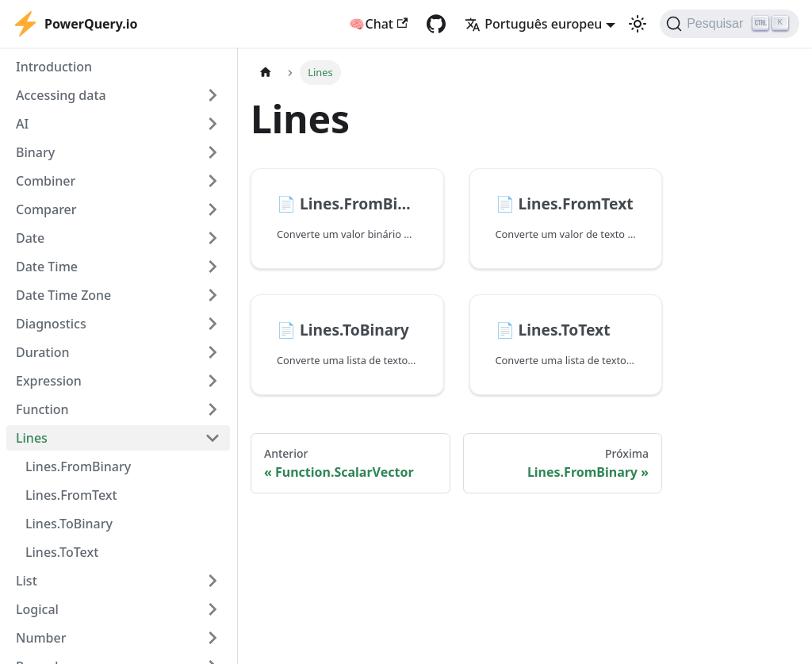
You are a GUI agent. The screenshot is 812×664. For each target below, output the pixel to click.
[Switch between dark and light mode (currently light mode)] (638, 24)
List (27, 581)
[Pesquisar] (730, 24)
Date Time (47, 267)
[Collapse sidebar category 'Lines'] (213, 438)
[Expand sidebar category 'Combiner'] (213, 181)
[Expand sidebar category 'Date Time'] (213, 267)
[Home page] (266, 73)
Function (42, 409)
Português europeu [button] (533, 24)
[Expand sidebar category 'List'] (213, 581)
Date (30, 238)
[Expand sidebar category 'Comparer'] (213, 209)
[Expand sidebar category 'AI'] (213, 124)
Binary (35, 152)
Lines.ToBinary (69, 524)
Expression (49, 381)
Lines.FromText (71, 495)
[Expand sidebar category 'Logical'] (213, 609)
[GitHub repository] (436, 24)
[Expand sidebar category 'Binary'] (213, 152)
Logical (37, 609)
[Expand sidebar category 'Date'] (213, 238)
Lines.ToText (62, 552)
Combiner (46, 181)
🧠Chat (378, 24)
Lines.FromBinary (78, 466)
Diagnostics (51, 324)
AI (22, 124)
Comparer (46, 209)
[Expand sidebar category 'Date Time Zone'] (213, 295)
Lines (32, 438)
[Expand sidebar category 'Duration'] (213, 352)
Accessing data (61, 95)
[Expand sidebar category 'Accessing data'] (213, 95)
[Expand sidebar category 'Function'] (213, 409)
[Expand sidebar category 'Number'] (213, 638)
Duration (43, 352)
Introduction (54, 67)
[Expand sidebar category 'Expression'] (213, 381)
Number (41, 638)
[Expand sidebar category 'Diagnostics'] (213, 324)
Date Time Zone (63, 295)
